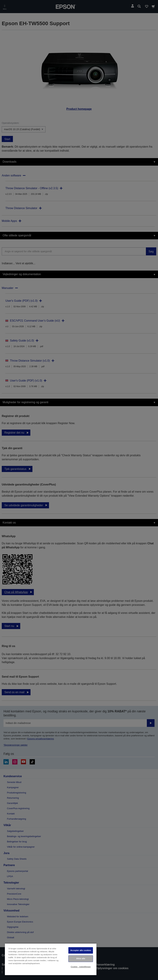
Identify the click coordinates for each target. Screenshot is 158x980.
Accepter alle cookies (81, 950)
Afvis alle (81, 959)
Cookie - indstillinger (81, 967)
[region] (51, 959)
